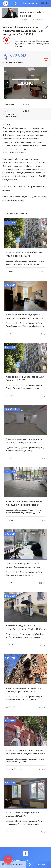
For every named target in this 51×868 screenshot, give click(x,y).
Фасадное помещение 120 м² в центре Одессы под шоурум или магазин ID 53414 (23, 567)
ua (43, 3)
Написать (42, 865)
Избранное (15, 3)
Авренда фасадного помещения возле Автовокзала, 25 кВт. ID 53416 (25, 628)
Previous (8, 83)
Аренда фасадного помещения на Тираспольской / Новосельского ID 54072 (25, 442)
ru (47, 3)
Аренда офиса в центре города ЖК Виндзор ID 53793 (25, 379)
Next (44, 83)
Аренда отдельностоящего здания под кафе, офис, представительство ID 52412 (25, 754)
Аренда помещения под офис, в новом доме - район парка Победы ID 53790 (25, 318)
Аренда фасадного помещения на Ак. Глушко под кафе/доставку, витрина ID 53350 (24, 505)
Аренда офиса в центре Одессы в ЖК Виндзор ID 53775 (24, 254)
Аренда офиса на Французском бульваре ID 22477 (23, 814)
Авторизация (30, 3)
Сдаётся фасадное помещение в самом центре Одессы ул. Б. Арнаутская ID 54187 (23, 691)
